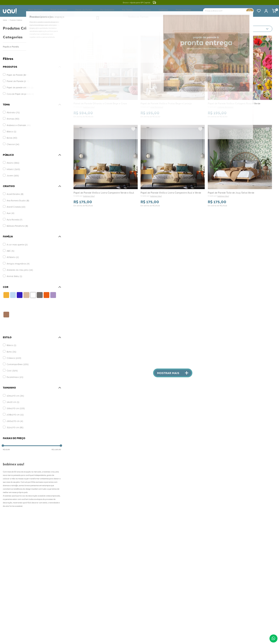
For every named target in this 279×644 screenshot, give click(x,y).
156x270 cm (15, 403)
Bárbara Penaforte (17, 219)
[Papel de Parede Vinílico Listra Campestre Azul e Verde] (173, 165)
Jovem (12, 172)
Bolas (11, 133)
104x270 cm (14, 391)
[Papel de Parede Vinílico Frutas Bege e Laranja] (173, 76)
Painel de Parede (17, 80)
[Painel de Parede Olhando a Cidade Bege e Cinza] (106, 76)
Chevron (12, 139)
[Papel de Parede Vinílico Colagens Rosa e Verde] (240, 76)
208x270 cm (14, 409)
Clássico (13, 353)
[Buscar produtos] (250, 11)
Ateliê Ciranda (15, 202)
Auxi (10, 208)
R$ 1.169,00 (56, 446)
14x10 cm (12, 397)
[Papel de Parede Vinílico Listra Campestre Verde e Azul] (106, 165)
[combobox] (228, 11)
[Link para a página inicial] (5, 20)
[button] (32, 66)
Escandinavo (14, 371)
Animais (12, 115)
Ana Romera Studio (17, 196)
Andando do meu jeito (18, 264)
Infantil (13, 166)
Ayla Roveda (14, 213)
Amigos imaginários (17, 258)
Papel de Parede (17, 74)
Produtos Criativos (16, 20)
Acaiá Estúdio (14, 190)
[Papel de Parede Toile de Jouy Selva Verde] (240, 165)
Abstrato (13, 110)
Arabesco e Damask (18, 121)
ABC (10, 246)
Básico (11, 127)
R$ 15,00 (6, 446)
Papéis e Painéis (10, 46)
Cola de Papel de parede (19, 91)
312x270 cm (14, 421)
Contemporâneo (17, 359)
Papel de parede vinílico (19, 86)
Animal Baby (14, 270)
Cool (11, 365)
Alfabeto (12, 252)
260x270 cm (14, 415)
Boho (11, 347)
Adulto (12, 160)
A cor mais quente (16, 240)
